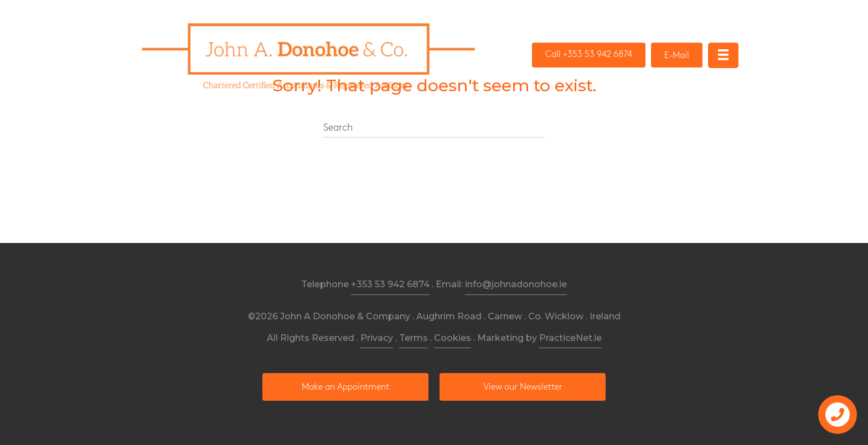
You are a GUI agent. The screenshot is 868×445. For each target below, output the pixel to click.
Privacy (377, 338)
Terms (414, 338)
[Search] (434, 128)
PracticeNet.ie (570, 338)
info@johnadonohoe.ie (516, 284)
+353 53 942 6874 (390, 284)
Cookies (453, 338)
